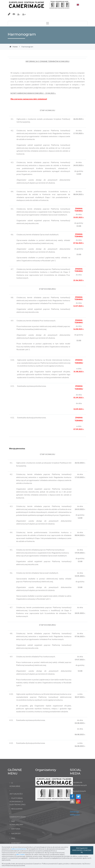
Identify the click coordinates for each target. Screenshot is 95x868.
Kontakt (16, 843)
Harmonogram (17, 817)
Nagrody (16, 833)
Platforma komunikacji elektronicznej (17, 801)
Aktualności (16, 794)
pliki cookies (20, 854)
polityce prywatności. (19, 849)
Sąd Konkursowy (16, 823)
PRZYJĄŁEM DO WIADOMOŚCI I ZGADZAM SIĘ (82, 850)
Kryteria (16, 829)
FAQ (13, 838)
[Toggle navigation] (48, 23)
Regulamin (17, 809)
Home (15, 47)
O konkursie (15, 784)
